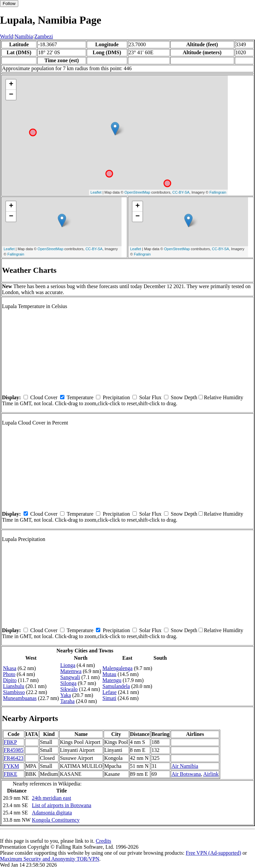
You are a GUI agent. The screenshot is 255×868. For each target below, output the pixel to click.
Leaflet (96, 192)
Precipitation (116, 397)
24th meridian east (51, 798)
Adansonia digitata (52, 813)
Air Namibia (185, 766)
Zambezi (44, 36)
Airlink (211, 774)
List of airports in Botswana (62, 805)
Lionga (68, 665)
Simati (110, 698)
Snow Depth (184, 397)
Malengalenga (118, 668)
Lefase (110, 692)
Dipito (10, 680)
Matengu (112, 680)
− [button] (11, 95)
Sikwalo (69, 689)
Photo (9, 674)
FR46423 (14, 758)
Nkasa (10, 668)
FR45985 (14, 750)
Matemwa (71, 671)
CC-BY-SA (181, 192)
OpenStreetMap (137, 192)
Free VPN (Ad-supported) (213, 853)
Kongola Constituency (56, 820)
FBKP (10, 742)
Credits (103, 841)
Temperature (80, 397)
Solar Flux (150, 397)
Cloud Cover (44, 397)
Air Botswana (186, 774)
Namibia (24, 36)
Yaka (65, 695)
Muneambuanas (20, 698)
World (7, 36)
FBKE (10, 774)
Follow (9, 3)
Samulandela (116, 686)
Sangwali (70, 677)
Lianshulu (14, 686)
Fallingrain (218, 192)
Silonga (68, 683)
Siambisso (14, 692)
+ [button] (11, 85)
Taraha (67, 701)
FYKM (11, 766)
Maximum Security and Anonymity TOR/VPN (50, 859)
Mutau (110, 674)
